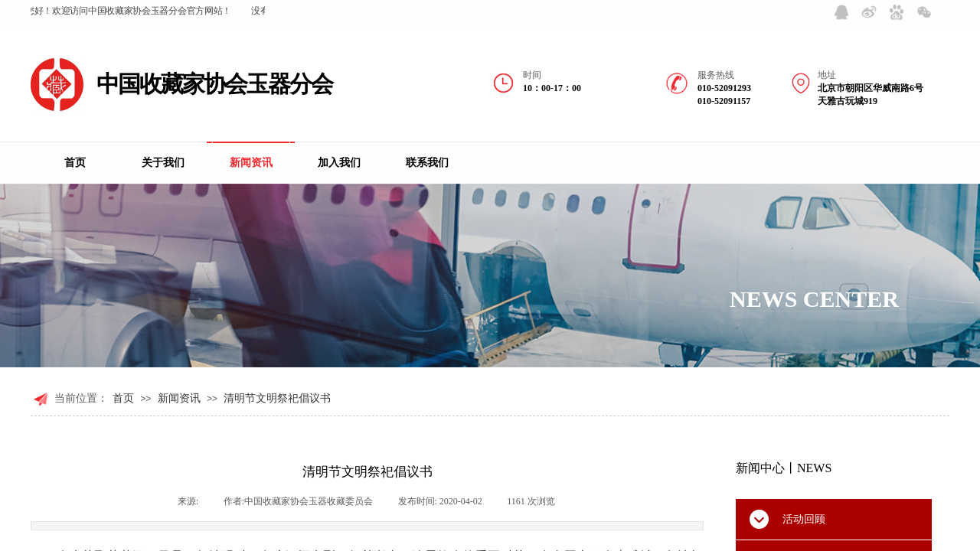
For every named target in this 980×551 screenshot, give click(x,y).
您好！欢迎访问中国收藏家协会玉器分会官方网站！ (130, 11)
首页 (75, 163)
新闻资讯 (251, 163)
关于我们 (163, 163)
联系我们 (427, 163)
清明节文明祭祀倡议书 (277, 398)
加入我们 (339, 163)
